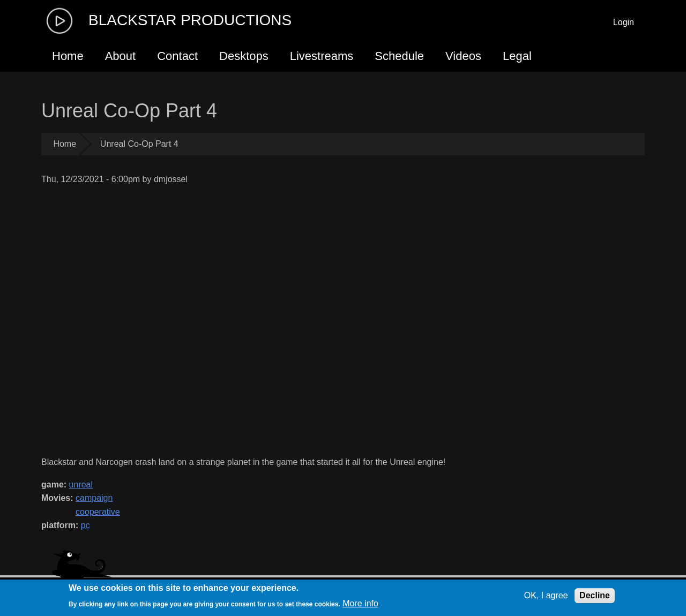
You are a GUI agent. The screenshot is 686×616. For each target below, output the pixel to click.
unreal (81, 484)
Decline (595, 595)
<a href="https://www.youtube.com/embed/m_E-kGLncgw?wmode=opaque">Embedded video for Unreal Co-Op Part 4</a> (266, 321)
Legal (517, 56)
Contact (177, 56)
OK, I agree (546, 595)
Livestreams (322, 56)
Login (624, 22)
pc (85, 525)
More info (360, 603)
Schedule (399, 56)
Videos (463, 56)
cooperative (98, 512)
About (121, 56)
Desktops (244, 56)
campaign (94, 498)
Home (68, 56)
